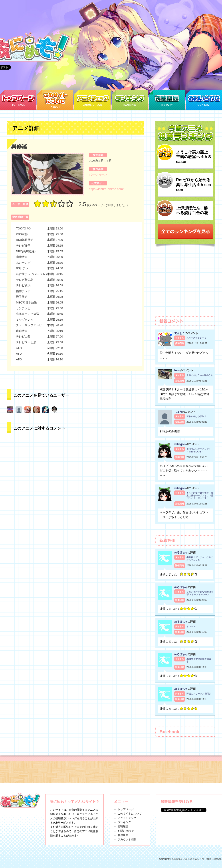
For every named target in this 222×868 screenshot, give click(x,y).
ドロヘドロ (192, 626)
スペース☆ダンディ (196, 338)
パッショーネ (98, 175)
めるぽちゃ (181, 553)
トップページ (126, 809)
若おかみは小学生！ (196, 416)
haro (177, 370)
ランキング (124, 822)
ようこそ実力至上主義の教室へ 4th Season (193, 157)
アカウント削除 (127, 840)
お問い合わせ (126, 831)
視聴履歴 (123, 826)
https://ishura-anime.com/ (106, 189)
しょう (178, 412)
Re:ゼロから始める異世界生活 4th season (193, 185)
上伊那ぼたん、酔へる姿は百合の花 (192, 210)
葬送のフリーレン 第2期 (198, 694)
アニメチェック (127, 818)
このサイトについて (130, 814)
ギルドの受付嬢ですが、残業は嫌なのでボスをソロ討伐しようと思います (200, 495)
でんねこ (180, 333)
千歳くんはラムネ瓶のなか (200, 375)
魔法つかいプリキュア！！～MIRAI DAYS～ (200, 450)
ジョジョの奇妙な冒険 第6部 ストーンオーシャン (200, 593)
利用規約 (123, 835)
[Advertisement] (185, 283)
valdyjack (180, 444)
